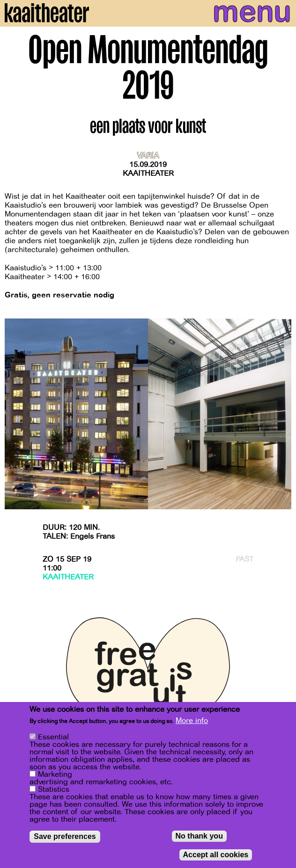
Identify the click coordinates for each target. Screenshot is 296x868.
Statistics (54, 790)
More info (192, 721)
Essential (53, 738)
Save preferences (65, 837)
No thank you (199, 836)
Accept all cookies (216, 855)
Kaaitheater (148, 174)
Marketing (55, 775)
